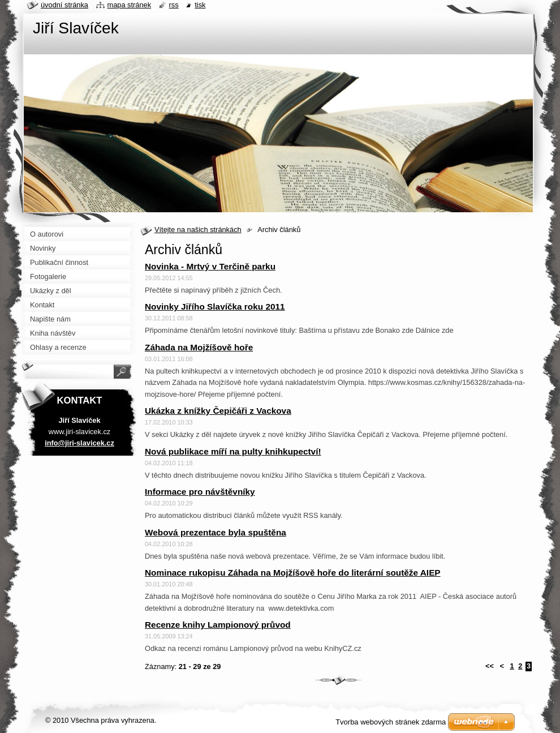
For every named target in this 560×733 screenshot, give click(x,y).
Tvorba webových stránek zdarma (391, 722)
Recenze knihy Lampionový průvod (218, 625)
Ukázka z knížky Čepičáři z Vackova (218, 411)
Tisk (200, 5)
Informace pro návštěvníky (200, 492)
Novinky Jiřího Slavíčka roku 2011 (215, 307)
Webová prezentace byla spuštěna (216, 532)
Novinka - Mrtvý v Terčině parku (210, 266)
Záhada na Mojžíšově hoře (199, 347)
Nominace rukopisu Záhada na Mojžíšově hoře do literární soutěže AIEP (293, 573)
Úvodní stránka (64, 5)
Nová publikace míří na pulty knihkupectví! (233, 451)
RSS (174, 5)
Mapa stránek (130, 5)
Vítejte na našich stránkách (198, 230)
